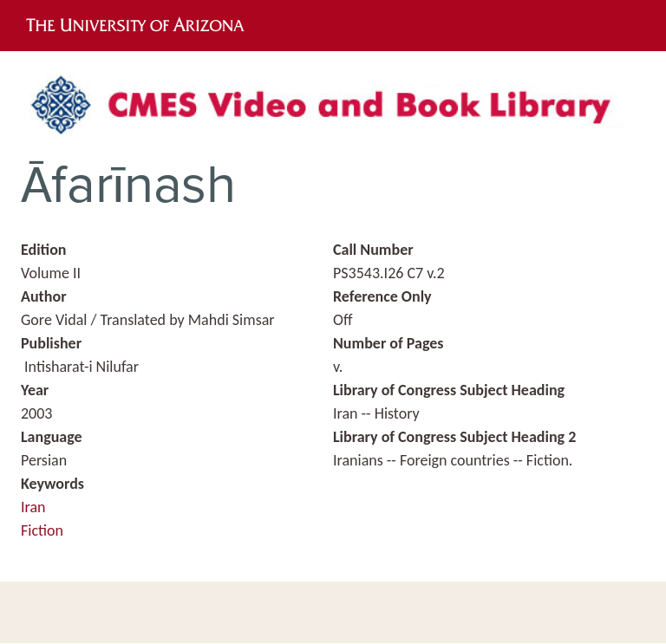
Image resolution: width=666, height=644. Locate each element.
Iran (33, 507)
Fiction (42, 530)
